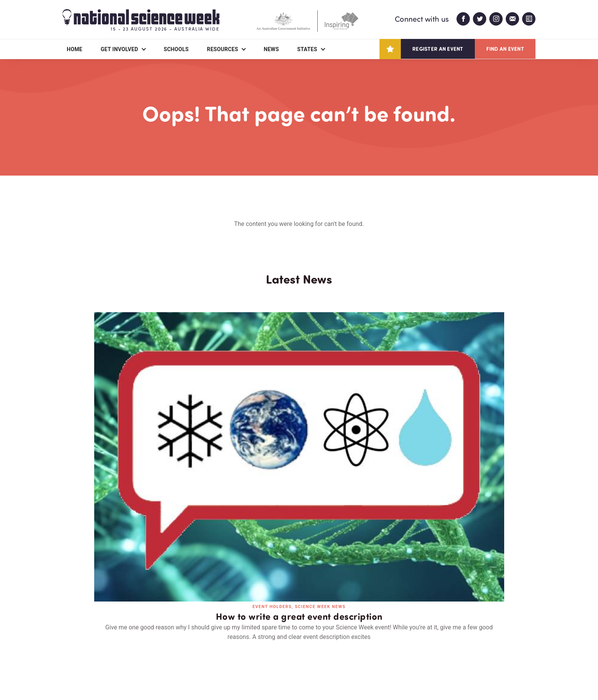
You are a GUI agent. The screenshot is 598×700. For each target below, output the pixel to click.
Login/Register (226, 650)
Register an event (438, 49)
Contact (168, 650)
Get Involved (119, 49)
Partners (118, 650)
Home (75, 49)
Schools (176, 49)
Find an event (505, 49)
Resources (223, 49)
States (307, 49)
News (271, 49)
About (72, 650)
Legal (147, 676)
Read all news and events (299, 516)
